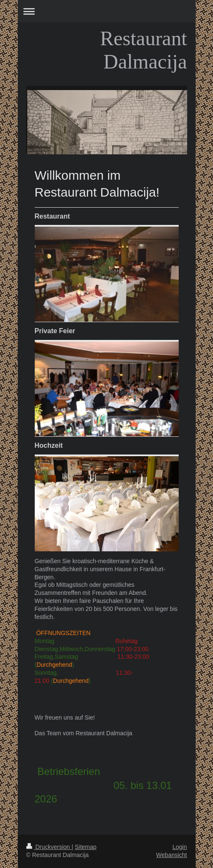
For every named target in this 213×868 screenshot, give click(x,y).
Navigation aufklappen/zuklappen (107, 11)
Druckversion (49, 847)
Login (180, 847)
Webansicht (172, 855)
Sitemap (86, 847)
